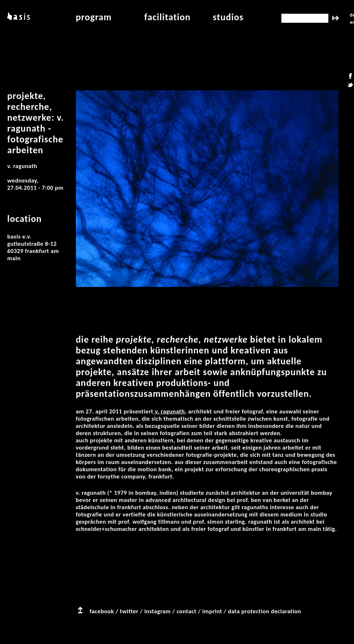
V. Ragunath (169, 411)
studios (228, 17)
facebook (102, 611)
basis (18, 17)
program (94, 17)
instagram (157, 611)
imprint (212, 611)
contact (187, 611)
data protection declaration (265, 611)
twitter (129, 611)
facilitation (167, 17)
